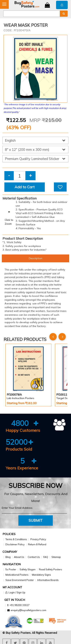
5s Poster (11, 569)
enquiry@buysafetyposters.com (28, 610)
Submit (36, 520)
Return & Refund (37, 544)
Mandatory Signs (41, 575)
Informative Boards (48, 580)
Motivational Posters (17, 575)
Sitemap (56, 557)
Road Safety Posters (51, 569)
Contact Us (34, 557)
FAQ (46, 557)
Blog (8, 557)
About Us (19, 557)
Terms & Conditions (16, 539)
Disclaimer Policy (15, 544)
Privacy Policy (38, 539)
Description (35, 258)
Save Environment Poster (20, 580)
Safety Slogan (28, 569)
